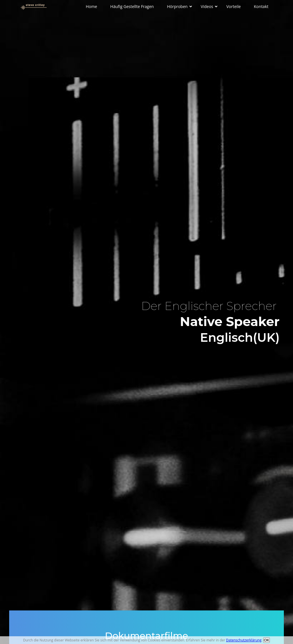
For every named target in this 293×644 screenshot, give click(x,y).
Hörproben (177, 6)
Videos (207, 6)
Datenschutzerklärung (244, 640)
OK (267, 640)
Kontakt (261, 6)
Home (92, 6)
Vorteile (233, 6)
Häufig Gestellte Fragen (132, 6)
